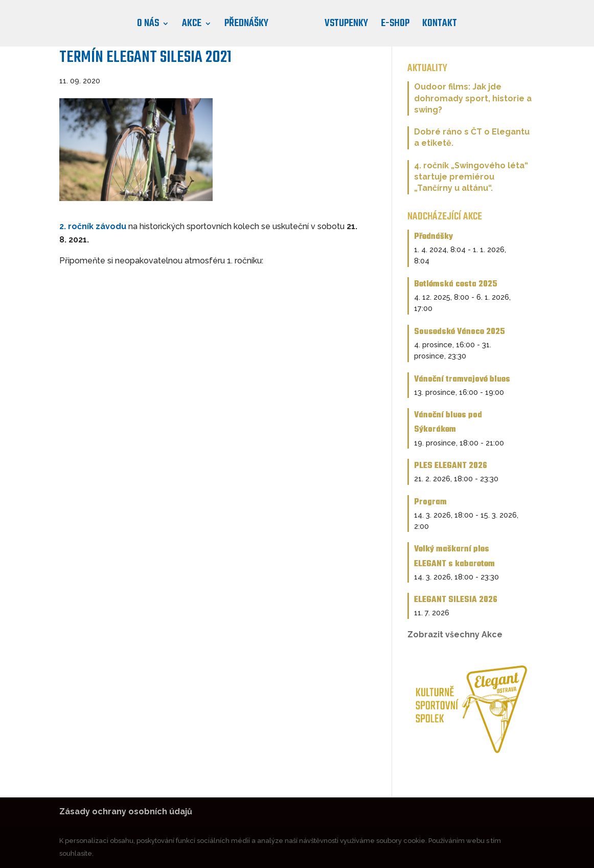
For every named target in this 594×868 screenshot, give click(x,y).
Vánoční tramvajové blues (462, 379)
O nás (148, 26)
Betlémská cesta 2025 (456, 284)
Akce (192, 26)
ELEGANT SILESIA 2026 (456, 600)
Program (430, 502)
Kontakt (440, 26)
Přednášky (246, 26)
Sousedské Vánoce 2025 (460, 332)
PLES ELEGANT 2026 (451, 466)
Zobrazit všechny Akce (455, 635)
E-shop (395, 26)
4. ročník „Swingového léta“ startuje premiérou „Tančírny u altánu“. (471, 177)
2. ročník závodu (93, 226)
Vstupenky (346, 26)
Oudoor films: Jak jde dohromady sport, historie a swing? (473, 98)
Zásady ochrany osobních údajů (126, 811)
